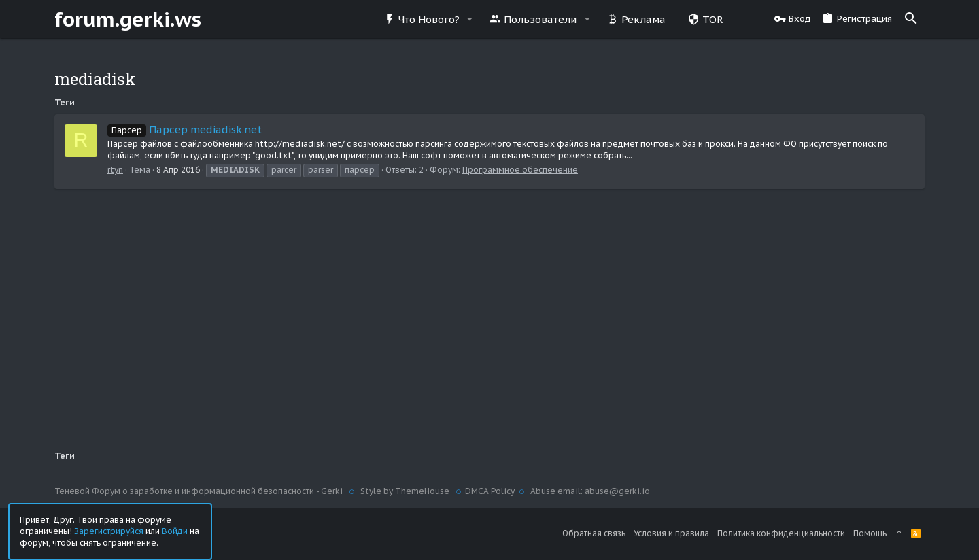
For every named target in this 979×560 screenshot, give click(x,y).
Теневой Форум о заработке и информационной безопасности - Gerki (200, 491)
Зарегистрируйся (109, 530)
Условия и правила (671, 533)
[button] (470, 19)
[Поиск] (911, 19)
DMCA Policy (490, 491)
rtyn (115, 170)
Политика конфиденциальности (781, 533)
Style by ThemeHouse (405, 491)
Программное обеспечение (520, 170)
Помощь (870, 533)
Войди (175, 530)
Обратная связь (594, 533)
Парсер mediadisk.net (185, 129)
